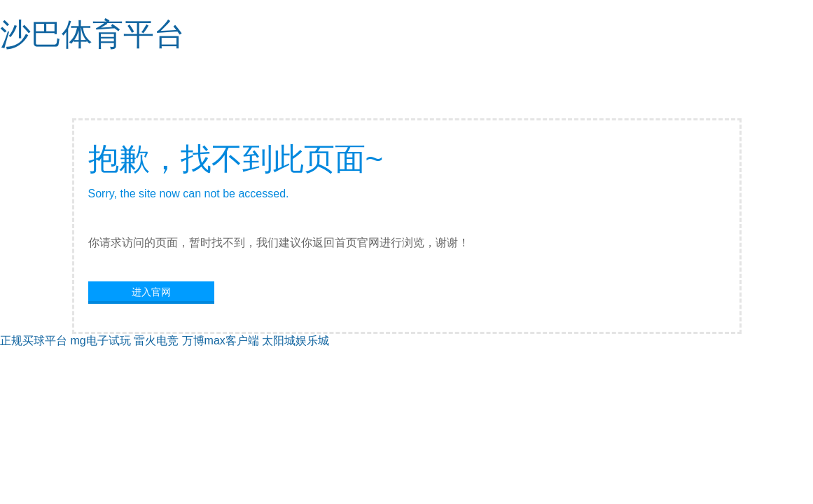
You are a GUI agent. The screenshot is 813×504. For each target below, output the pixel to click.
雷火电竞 (156, 341)
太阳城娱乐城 (296, 341)
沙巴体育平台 (92, 34)
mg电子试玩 (100, 341)
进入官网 (151, 292)
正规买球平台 (34, 341)
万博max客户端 (221, 341)
